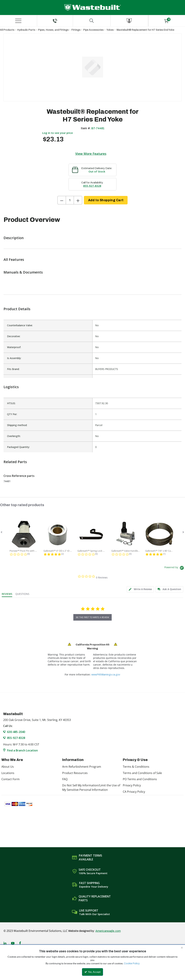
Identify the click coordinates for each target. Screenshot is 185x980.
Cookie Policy (132, 964)
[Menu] (18, 21)
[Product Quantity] (70, 200)
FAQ (65, 779)
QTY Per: (12, 414)
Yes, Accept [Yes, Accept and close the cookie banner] (92, 972)
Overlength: (14, 436)
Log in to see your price (58, 133)
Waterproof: (14, 347)
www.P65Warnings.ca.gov (106, 675)
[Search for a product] (92, 21)
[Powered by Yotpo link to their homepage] (175, 568)
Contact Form (11, 779)
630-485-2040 (16, 732)
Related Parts (15, 462)
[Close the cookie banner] (182, 948)
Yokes (110, 30)
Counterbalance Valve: (20, 325)
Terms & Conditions (136, 767)
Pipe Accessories (93, 30)
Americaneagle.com (108, 931)
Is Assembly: (14, 358)
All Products (7, 30)
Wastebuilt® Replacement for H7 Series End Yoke (145, 30)
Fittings (76, 30)
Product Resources (75, 773)
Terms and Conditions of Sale (142, 773)
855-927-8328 (92, 186)
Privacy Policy (132, 785)
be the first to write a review (92, 617)
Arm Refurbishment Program (82, 767)
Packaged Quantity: (18, 447)
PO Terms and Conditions (140, 779)
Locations (8, 773)
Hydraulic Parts (26, 30)
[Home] (92, 7)
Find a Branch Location (22, 750)
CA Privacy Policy (134, 792)
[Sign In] (129, 21)
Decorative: (14, 336)
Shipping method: (17, 425)
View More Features (91, 154)
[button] (2, 532)
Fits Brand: (13, 369)
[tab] (140, 589)
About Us (8, 767)
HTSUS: (11, 403)
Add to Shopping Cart (106, 200)
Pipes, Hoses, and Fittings (53, 30)
